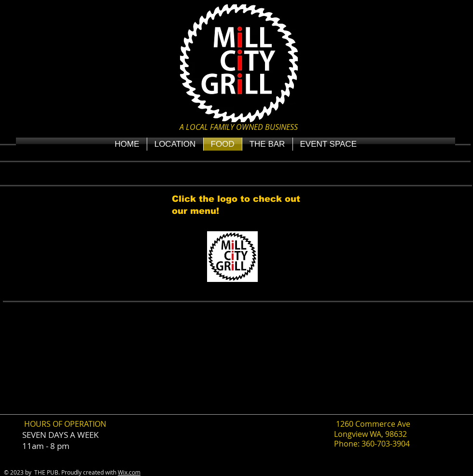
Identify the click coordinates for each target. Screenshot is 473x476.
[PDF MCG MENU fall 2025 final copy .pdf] (232, 258)
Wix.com (129, 472)
